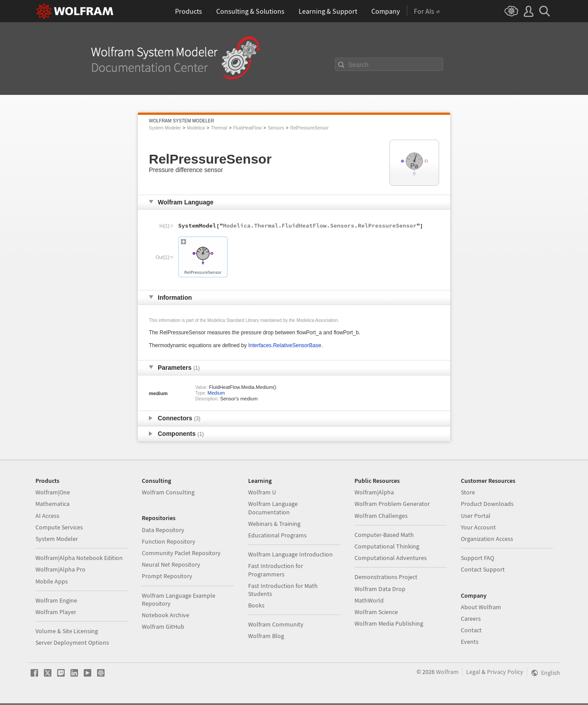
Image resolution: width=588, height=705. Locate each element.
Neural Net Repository (171, 564)
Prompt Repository (167, 576)
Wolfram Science (376, 612)
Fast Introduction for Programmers (276, 570)
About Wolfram (481, 607)
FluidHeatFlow (248, 128)
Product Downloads (487, 504)
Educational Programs (277, 535)
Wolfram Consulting (168, 492)
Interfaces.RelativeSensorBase (285, 345)
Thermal (219, 128)
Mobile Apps (52, 581)
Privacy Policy (505, 672)
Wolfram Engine (56, 600)
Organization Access (487, 539)
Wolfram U (262, 492)
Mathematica (53, 504)
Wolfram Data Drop (380, 589)
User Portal (476, 516)
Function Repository (169, 541)
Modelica (196, 128)
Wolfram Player (56, 612)
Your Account (478, 527)
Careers (471, 619)
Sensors (276, 128)
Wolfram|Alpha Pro (60, 569)
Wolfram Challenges (381, 516)
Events (470, 642)
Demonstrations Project (386, 577)
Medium (216, 393)
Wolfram (447, 672)
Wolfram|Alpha (374, 492)
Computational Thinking (387, 546)
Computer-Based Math (384, 535)
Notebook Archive (165, 615)
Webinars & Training (274, 524)
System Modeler (165, 128)
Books (256, 605)
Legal (473, 672)
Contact (471, 630)
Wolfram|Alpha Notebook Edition (79, 558)
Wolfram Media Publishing (389, 623)
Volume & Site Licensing (67, 631)
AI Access (47, 516)
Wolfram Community (276, 624)
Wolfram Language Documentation (273, 508)
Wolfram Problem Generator (392, 504)
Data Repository (163, 530)
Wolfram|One (53, 492)
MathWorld (369, 600)
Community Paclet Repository (181, 553)
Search (358, 65)
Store (468, 492)
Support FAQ (477, 558)
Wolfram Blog (266, 636)
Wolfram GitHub (163, 627)
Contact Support (483, 569)
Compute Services (59, 527)
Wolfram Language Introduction (290, 554)
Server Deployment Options (72, 642)
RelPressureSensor (310, 128)
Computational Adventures (391, 558)
